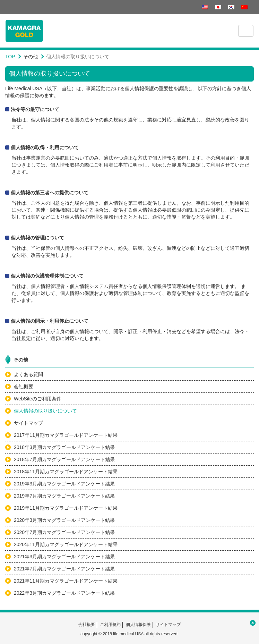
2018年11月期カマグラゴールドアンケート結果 (66, 472)
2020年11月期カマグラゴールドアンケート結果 (66, 544)
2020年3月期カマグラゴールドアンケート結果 (64, 520)
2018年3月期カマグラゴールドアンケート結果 (64, 447)
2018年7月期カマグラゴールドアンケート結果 (64, 459)
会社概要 (24, 387)
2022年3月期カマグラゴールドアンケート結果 (64, 593)
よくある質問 (28, 374)
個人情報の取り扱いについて (45, 411)
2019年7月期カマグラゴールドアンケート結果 (64, 496)
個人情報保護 (138, 625)
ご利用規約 (110, 625)
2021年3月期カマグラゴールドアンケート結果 (64, 557)
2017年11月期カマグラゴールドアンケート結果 (66, 435)
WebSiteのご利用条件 (38, 399)
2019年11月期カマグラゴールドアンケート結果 (66, 508)
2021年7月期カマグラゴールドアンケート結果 (64, 569)
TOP (10, 57)
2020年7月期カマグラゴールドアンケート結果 (64, 532)
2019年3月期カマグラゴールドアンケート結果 (64, 484)
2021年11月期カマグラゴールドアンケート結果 (66, 581)
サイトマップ (28, 423)
